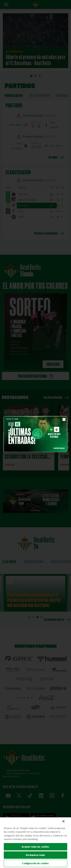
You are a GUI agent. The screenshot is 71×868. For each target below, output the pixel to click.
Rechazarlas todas (35, 855)
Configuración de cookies (35, 863)
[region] (35, 843)
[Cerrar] (63, 821)
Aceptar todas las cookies (35, 847)
